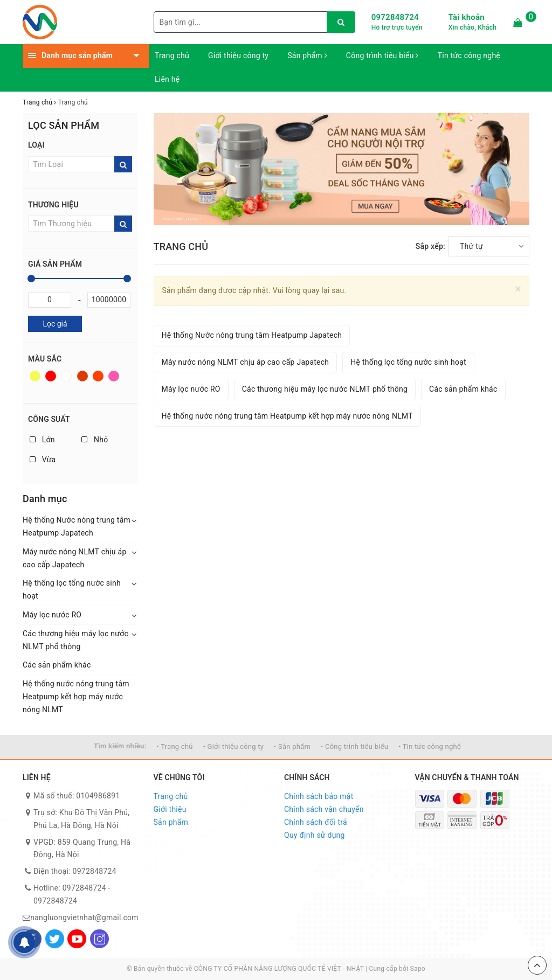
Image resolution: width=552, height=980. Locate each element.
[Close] (518, 289)
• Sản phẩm (292, 746)
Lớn (42, 440)
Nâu (82, 376)
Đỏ (51, 376)
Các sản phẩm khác (57, 665)
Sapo (418, 969)
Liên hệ (167, 79)
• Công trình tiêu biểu (354, 746)
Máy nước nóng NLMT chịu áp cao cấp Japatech (75, 558)
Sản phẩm (307, 55)
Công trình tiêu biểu (382, 55)
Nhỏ (95, 440)
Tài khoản (467, 17)
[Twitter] (55, 939)
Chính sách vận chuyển (324, 809)
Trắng (66, 376)
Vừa (43, 460)
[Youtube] (77, 939)
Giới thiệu (170, 809)
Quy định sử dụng (315, 835)
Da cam (98, 376)
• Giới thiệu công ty (233, 746)
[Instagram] (99, 939)
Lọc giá (55, 324)
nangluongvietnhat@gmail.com (84, 918)
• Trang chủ (174, 746)
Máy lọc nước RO (52, 615)
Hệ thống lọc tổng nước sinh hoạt (72, 589)
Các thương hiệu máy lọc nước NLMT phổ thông (75, 640)
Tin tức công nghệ (469, 55)
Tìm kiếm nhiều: (120, 746)
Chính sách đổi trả (316, 822)
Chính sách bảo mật (319, 796)
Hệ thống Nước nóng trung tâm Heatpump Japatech (77, 526)
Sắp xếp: (430, 246)
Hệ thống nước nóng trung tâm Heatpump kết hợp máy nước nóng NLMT (76, 697)
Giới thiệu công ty (238, 55)
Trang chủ (172, 55)
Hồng (114, 376)
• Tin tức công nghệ (430, 746)
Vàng (35, 376)
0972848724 (395, 17)
